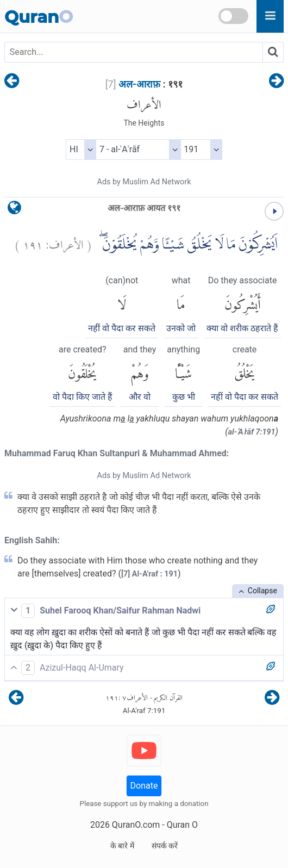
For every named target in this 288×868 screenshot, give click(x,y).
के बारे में (122, 846)
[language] (14, 210)
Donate (144, 786)
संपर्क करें (165, 846)
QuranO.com (136, 825)
